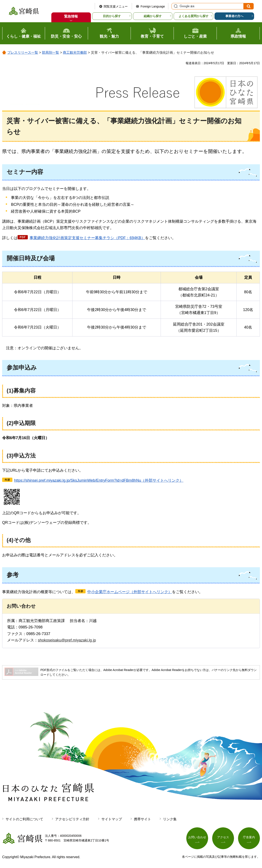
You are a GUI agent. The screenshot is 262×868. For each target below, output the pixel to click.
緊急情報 (71, 16)
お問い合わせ (197, 837)
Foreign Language (153, 6)
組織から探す (153, 16)
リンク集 (170, 819)
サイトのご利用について (24, 819)
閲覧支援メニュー (116, 6)
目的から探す (112, 16)
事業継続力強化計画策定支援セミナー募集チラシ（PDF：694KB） (87, 238)
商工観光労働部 (75, 53)
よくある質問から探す (194, 16)
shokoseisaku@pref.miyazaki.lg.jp (67, 640)
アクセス (223, 837)
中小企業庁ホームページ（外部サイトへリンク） (130, 592)
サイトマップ (112, 819)
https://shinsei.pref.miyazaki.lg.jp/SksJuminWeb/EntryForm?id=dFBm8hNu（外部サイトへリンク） (99, 480)
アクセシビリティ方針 (72, 819)
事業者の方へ (234, 16)
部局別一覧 (50, 53)
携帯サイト (142, 819)
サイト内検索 (175, 6)
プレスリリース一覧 (23, 53)
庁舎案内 (249, 837)
